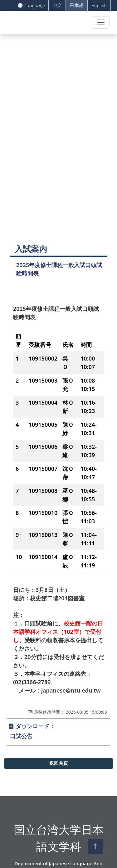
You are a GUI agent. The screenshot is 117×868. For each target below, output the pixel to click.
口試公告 (21, 736)
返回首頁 (59, 763)
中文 (57, 5)
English (99, 5)
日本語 (77, 5)
